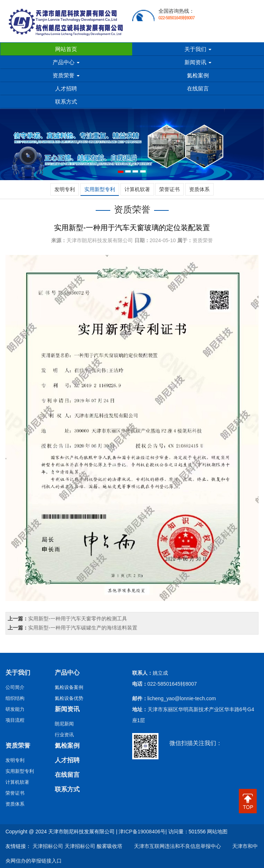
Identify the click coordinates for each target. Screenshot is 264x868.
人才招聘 (66, 88)
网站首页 (66, 49)
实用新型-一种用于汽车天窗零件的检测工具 (78, 619)
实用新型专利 (100, 189)
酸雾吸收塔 (110, 846)
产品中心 (66, 62)
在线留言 (198, 88)
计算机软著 (137, 189)
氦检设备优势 (69, 698)
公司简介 (15, 687)
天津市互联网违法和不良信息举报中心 (172, 846)
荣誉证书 (169, 189)
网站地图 (217, 832)
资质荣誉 (66, 75)
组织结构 (15, 698)
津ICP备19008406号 (142, 832)
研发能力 (15, 709)
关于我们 (198, 49)
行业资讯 (64, 735)
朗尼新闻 (64, 724)
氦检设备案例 (69, 687)
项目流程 (15, 720)
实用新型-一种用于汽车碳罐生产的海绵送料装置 (83, 628)
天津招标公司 (48, 846)
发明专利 (65, 189)
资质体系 (199, 189)
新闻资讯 (198, 62)
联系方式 (66, 102)
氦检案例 (198, 75)
